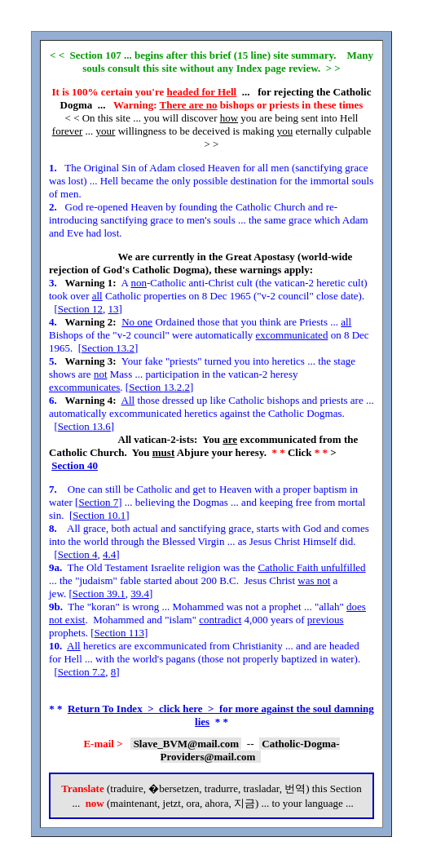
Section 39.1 (99, 593)
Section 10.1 (99, 515)
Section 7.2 (82, 672)
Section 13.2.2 (159, 387)
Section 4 (78, 554)
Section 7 (98, 502)
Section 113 (119, 633)
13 (114, 309)
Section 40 (75, 465)
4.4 (109, 554)
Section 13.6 (84, 426)
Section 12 (80, 309)
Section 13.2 (108, 348)
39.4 (140, 593)
